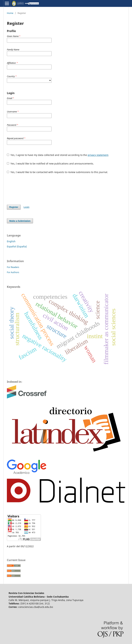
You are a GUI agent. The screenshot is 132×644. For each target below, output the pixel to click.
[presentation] (33, 189)
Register (14, 207)
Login (26, 207)
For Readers (13, 267)
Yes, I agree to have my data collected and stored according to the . (58, 155)
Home (10, 13)
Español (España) (17, 246)
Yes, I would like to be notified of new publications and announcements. (50, 164)
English (11, 241)
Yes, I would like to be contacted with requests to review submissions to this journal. (57, 172)
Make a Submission (20, 221)
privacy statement (98, 155)
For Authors (13, 272)
